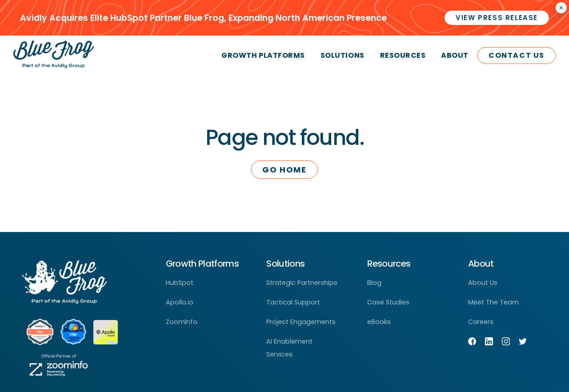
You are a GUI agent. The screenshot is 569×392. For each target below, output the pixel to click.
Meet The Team (493, 302)
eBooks (379, 322)
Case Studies (388, 302)
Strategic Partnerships (302, 283)
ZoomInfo (182, 322)
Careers (481, 322)
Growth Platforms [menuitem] (263, 55)
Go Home (284, 170)
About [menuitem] (455, 55)
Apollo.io (180, 302)
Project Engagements (301, 322)
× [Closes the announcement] (561, 8)
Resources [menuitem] (403, 55)
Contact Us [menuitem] (517, 55)
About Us (483, 283)
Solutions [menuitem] (343, 55)
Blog (374, 283)
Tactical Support (293, 302)
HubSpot (180, 283)
